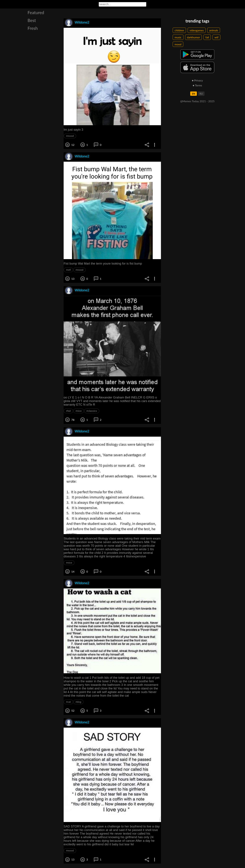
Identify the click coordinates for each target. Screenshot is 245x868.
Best (32, 20)
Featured (36, 12)
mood (178, 44)
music (178, 37)
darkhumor (194, 37)
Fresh (33, 28)
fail (207, 37)
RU (201, 94)
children (179, 30)
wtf (216, 37)
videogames (197, 30)
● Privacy (197, 80)
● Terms (197, 85)
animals (214, 30)
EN (194, 94)
